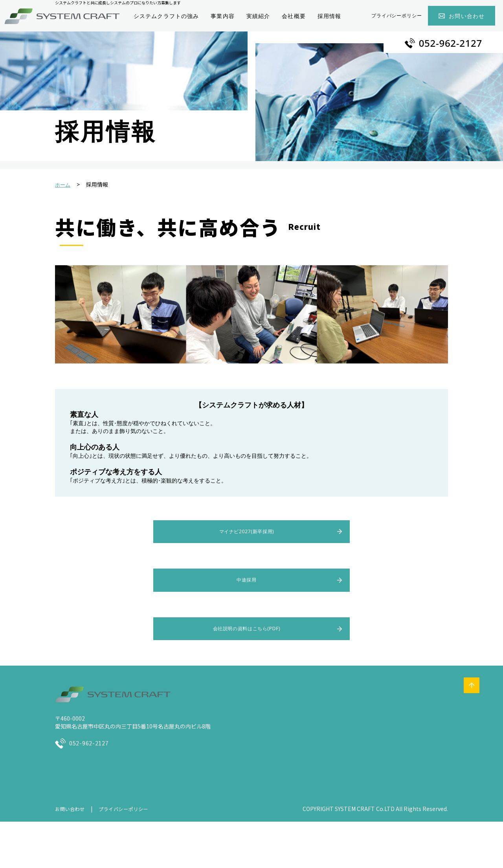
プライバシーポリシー (397, 16)
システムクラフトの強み (166, 16)
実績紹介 (258, 16)
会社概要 (294, 16)
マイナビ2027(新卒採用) (246, 532)
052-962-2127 (451, 43)
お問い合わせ (467, 16)
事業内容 (222, 16)
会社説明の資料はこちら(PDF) (247, 630)
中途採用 (247, 581)
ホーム (63, 185)
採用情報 (329, 16)
